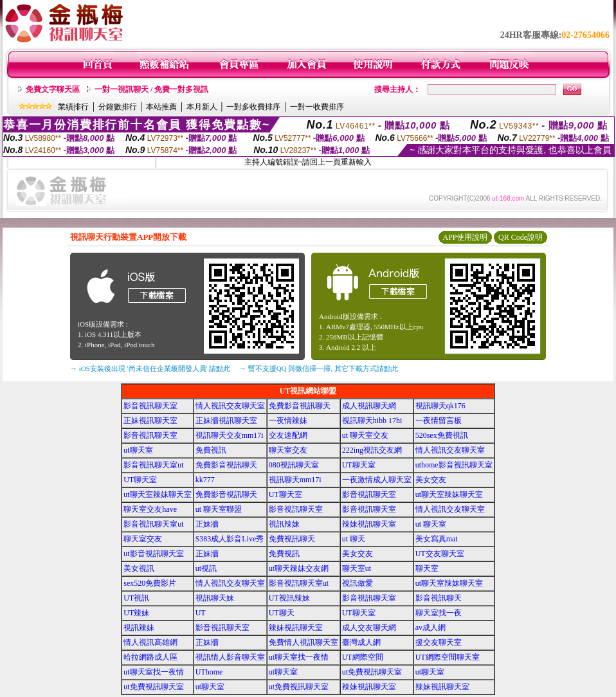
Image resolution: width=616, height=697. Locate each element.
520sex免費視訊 (442, 435)
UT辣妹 (136, 613)
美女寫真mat (437, 539)
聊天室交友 (288, 450)
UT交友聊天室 (440, 554)
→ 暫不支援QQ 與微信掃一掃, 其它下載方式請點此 (319, 368)
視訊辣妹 (284, 524)
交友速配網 (288, 435)
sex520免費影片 (150, 583)
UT (201, 613)
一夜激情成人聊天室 (377, 480)
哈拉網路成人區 (150, 657)
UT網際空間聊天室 (448, 657)
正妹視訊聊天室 (150, 421)
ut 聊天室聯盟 (219, 509)
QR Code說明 (521, 237)
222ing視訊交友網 (372, 450)
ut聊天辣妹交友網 (299, 568)
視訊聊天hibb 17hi (372, 421)
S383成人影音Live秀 (230, 539)
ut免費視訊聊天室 (372, 672)
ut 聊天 (354, 539)
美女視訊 (139, 568)
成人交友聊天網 (369, 628)
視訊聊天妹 (215, 598)
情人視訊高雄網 (150, 642)
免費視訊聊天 (292, 539)
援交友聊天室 (439, 642)
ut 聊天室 (431, 524)
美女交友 (431, 480)
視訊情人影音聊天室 (230, 657)
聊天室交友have (150, 509)
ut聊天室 (138, 450)
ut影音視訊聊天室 (153, 554)
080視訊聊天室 (294, 465)
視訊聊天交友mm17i (230, 435)
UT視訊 (136, 598)
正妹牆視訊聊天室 (226, 421)
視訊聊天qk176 (440, 406)
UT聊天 (282, 613)
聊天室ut (357, 568)
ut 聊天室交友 (365, 435)
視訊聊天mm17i (295, 480)
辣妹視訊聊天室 (369, 524)
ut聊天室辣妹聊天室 (157, 494)
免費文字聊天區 (53, 89)
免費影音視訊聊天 (300, 406)
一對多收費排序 (253, 107)
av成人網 (430, 628)
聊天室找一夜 (439, 613)
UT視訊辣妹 (289, 598)
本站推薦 (161, 107)
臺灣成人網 (361, 642)
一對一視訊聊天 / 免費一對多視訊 (151, 89)
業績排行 (73, 107)
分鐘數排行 (118, 107)
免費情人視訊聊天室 (303, 642)
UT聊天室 (359, 465)
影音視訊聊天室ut (153, 465)
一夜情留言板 (439, 421)
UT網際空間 (363, 657)
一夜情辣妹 (288, 421)
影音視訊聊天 (439, 598)
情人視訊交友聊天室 (230, 406)
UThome (209, 672)
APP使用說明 (465, 237)
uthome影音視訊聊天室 (454, 465)
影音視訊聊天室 (150, 406)
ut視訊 (206, 568)
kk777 (205, 480)
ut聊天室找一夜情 (299, 657)
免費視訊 (211, 450)
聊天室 (427, 568)
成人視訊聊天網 (369, 406)
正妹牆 (207, 524)
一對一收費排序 (317, 107)
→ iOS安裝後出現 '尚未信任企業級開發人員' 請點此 (150, 368)
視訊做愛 (358, 583)
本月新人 (202, 107)
